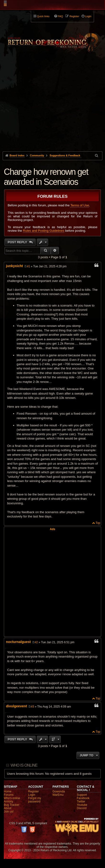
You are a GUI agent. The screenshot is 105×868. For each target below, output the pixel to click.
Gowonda (58, 791)
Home (8, 791)
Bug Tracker (12, 805)
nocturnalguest (18, 642)
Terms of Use (80, 205)
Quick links (43, 16)
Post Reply (18, 242)
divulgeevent (17, 706)
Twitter (81, 802)
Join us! (9, 812)
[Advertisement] (52, 109)
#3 (32, 707)
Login (32, 795)
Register (34, 791)
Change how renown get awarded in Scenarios (46, 177)
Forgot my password (35, 800)
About (8, 808)
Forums (9, 795)
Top (98, 523)
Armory (8, 802)
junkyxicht (14, 266)
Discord (82, 808)
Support (82, 795)
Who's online (12, 798)
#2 (36, 642)
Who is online (24, 765)
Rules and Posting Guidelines (44, 231)
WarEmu (58, 795)
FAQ (61, 16)
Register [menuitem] (74, 16)
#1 (28, 266)
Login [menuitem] (88, 16)
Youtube (82, 805)
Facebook (83, 798)
